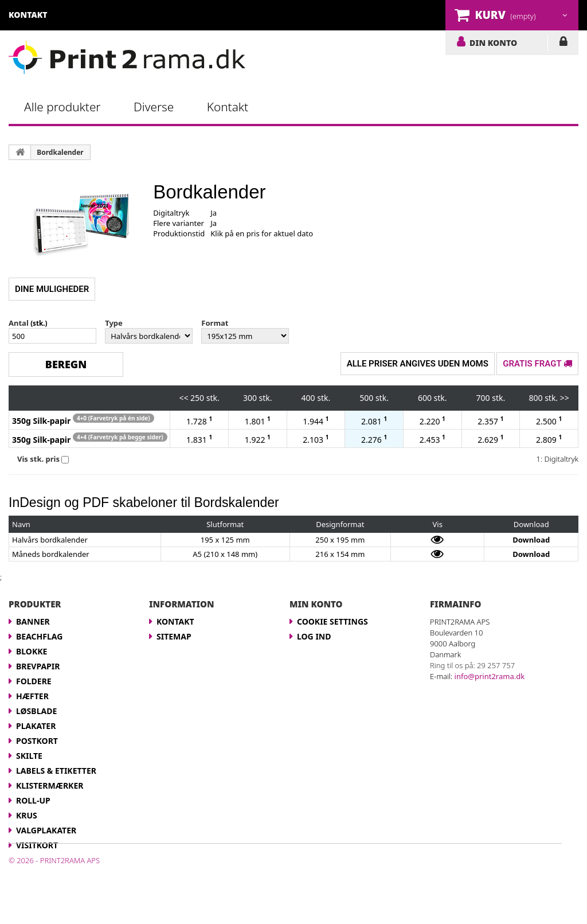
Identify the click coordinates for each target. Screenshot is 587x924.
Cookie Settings (332, 621)
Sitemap (174, 636)
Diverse (154, 107)
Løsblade (36, 711)
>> (565, 398)
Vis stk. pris (38, 459)
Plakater (36, 726)
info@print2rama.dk (490, 676)
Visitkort (37, 845)
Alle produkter (62, 107)
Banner (33, 621)
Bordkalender (60, 152)
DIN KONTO (493, 42)
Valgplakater (46, 830)
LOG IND (563, 44)
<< (183, 398)
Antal (19, 323)
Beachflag (39, 636)
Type (114, 323)
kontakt (28, 15)
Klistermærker (50, 785)
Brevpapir (38, 666)
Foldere (34, 681)
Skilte (29, 756)
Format (215, 323)
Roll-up (33, 800)
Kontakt (228, 107)
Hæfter (32, 696)
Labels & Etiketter (56, 771)
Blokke (32, 651)
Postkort (37, 741)
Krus (27, 815)
